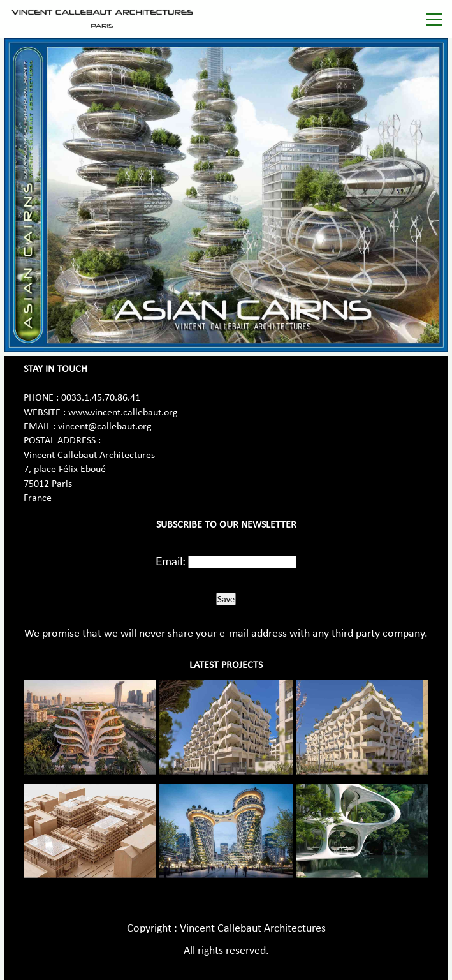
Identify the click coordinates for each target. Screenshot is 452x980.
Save (226, 599)
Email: (171, 561)
